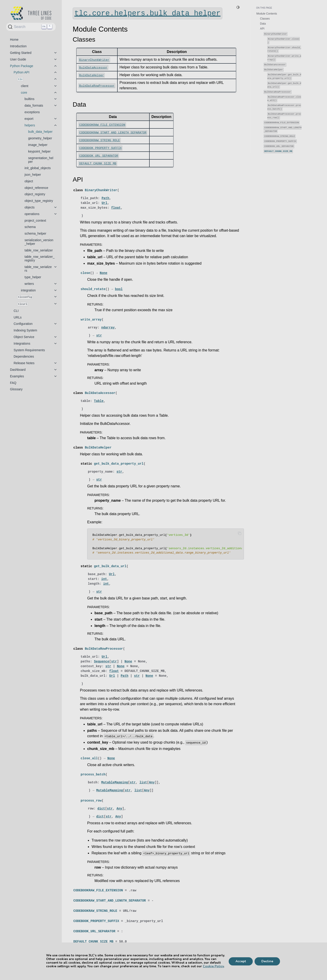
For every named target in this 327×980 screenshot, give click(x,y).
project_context (35, 221)
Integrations (22, 343)
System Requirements (29, 350)
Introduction (18, 46)
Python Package (22, 66)
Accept (241, 961)
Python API (21, 72)
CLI (16, 311)
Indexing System (25, 330)
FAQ (13, 383)
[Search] (31, 27)
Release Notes (24, 363)
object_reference (36, 188)
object (29, 181)
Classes (265, 19)
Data (263, 24)
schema (30, 227)
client (25, 86)
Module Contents (267, 14)
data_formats (34, 105)
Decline (267, 961)
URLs (18, 317)
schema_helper (35, 233)
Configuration (23, 324)
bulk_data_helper (40, 132)
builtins (30, 99)
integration (28, 290)
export (29, 119)
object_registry (35, 194)
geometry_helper (40, 138)
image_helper (38, 145)
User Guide (18, 59)
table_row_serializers (38, 269)
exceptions (32, 112)
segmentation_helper (41, 160)
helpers (30, 125)
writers (29, 284)
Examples (17, 376)
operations (32, 214)
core (24, 93)
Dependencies (24, 356)
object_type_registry (39, 201)
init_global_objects (38, 168)
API (262, 29)
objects (30, 207)
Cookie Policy (213, 966)
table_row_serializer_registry (40, 258)
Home (14, 40)
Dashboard (18, 370)
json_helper (33, 175)
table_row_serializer (39, 250)
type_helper (33, 277)
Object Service (24, 337)
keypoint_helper (39, 151)
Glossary (16, 389)
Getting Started (21, 53)
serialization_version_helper (39, 242)
